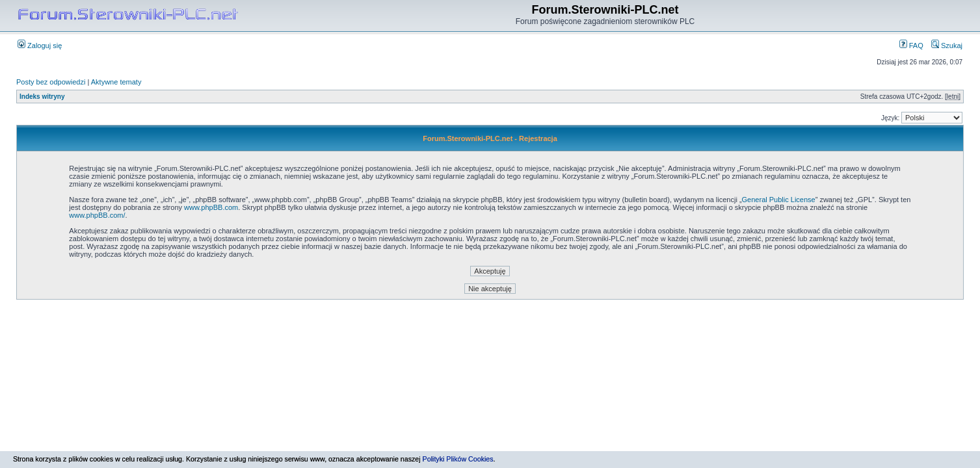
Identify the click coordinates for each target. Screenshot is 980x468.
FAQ (911, 45)
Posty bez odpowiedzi (51, 82)
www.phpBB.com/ (97, 215)
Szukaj (947, 45)
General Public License (779, 200)
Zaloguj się (40, 45)
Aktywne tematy (116, 82)
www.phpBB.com (211, 207)
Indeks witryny (42, 97)
